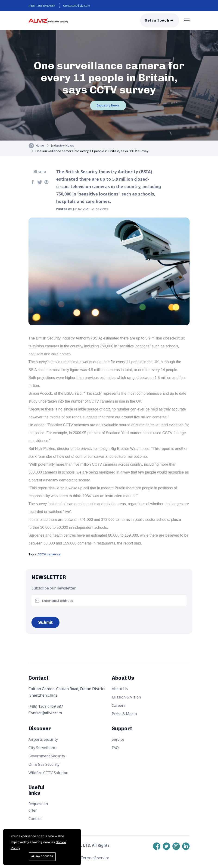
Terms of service (95, 858)
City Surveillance (43, 748)
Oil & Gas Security (44, 764)
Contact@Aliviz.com (77, 6)
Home (40, 146)
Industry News (108, 105)
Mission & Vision (126, 697)
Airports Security (43, 739)
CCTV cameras (49, 554)
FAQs (116, 748)
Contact (35, 819)
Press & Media (124, 714)
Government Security (47, 756)
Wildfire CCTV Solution (48, 773)
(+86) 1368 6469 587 (42, 6)
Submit (45, 622)
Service (118, 739)
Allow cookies (42, 857)
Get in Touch (157, 20)
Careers (119, 705)
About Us (120, 689)
